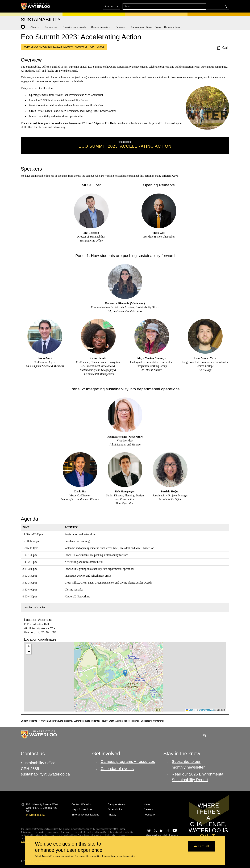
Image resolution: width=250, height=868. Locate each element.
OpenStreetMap (206, 710)
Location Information (35, 607)
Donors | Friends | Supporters (138, 721)
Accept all (201, 846)
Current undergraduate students (57, 721)
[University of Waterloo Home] (36, 6)
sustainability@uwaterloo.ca (45, 774)
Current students (29, 721)
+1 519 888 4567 (35, 815)
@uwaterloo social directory (162, 835)
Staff (111, 721)
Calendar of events (117, 769)
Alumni (119, 721)
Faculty (104, 721)
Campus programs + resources (128, 761)
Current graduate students (86, 721)
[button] (201, 6)
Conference (159, 721)
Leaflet (191, 710)
